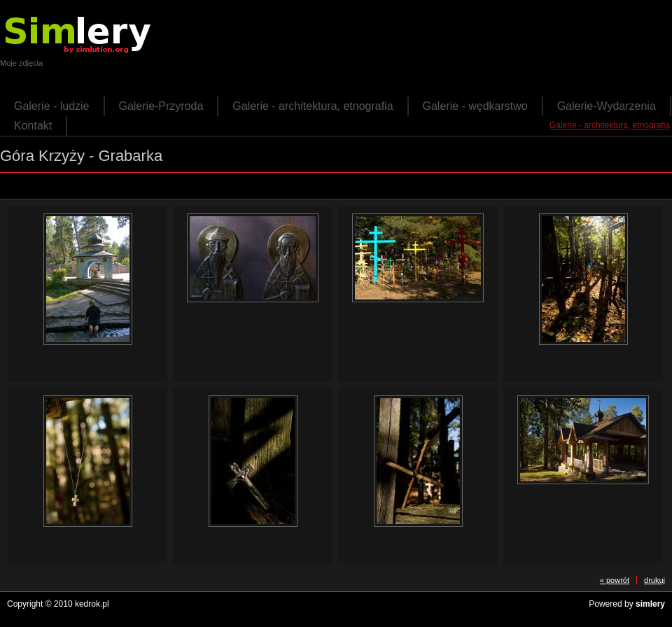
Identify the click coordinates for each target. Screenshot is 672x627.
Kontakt (33, 126)
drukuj (654, 580)
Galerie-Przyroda (161, 106)
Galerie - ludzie (52, 106)
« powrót (615, 580)
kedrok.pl (92, 604)
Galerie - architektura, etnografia (313, 106)
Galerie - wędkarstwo (475, 106)
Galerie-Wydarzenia (607, 106)
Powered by (627, 604)
